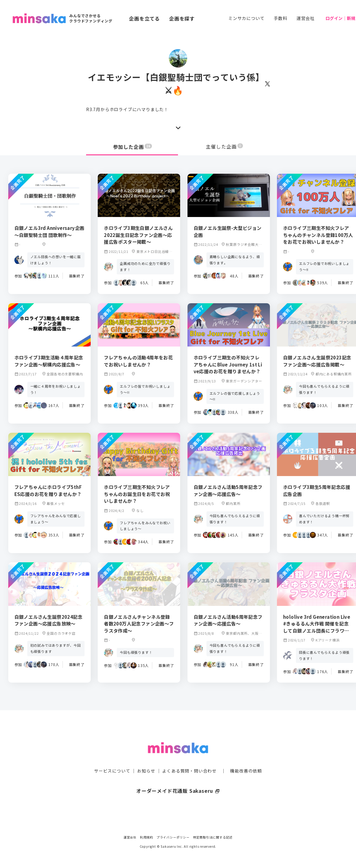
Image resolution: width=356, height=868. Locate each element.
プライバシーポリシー (173, 837)
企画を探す (182, 18)
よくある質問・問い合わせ (189, 759)
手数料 (280, 18)
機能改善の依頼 (246, 759)
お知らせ (146, 759)
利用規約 (147, 837)
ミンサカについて (246, 18)
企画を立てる (144, 18)
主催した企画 (225, 147)
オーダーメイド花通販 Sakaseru (178, 779)
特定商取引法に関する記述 (213, 837)
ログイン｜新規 (340, 18)
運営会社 (306, 18)
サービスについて (112, 759)
